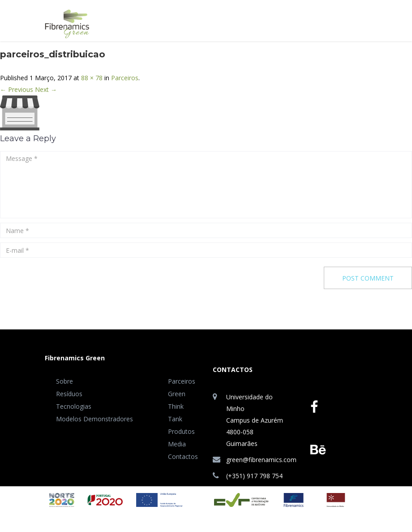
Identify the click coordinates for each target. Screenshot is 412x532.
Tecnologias (74, 406)
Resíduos (69, 394)
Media (177, 444)
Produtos (181, 431)
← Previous (17, 89)
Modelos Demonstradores (94, 419)
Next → (46, 89)
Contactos (183, 456)
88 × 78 (92, 78)
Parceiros (125, 78)
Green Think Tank (177, 406)
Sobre (64, 381)
